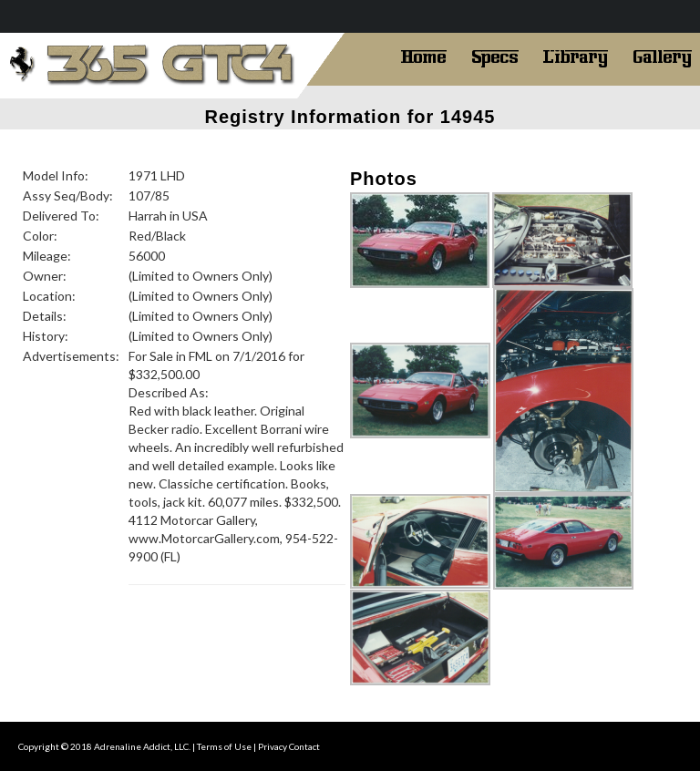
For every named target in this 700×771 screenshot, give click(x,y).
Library (576, 55)
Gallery (662, 55)
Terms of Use (224, 746)
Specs (495, 55)
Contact (304, 746)
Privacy (273, 746)
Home (423, 55)
